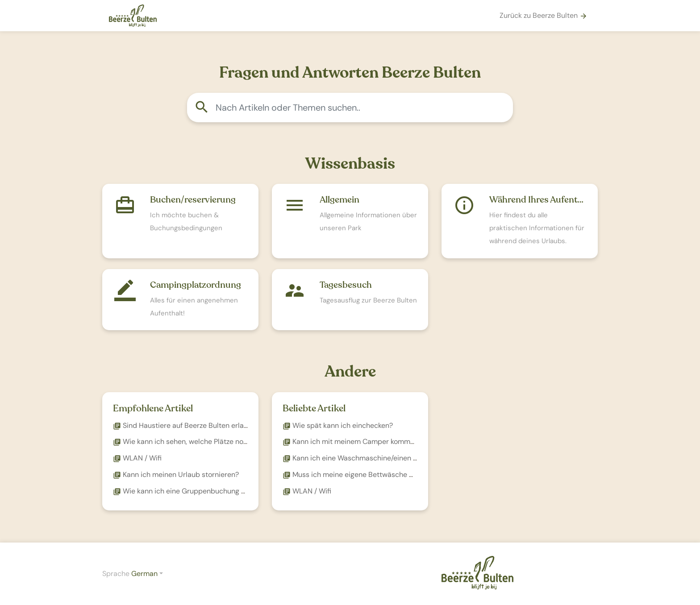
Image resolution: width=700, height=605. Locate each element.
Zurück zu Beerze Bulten (544, 15)
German (144, 574)
